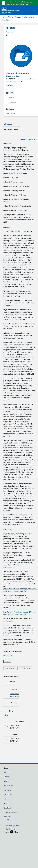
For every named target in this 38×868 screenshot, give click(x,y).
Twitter (10, 98)
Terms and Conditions (11, 812)
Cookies (7, 803)
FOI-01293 (7, 20)
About (6, 781)
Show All (7, 661)
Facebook (11, 103)
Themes (11, 17)
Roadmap (7, 808)
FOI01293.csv (8, 656)
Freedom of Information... (25, 17)
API (5, 799)
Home (4, 17)
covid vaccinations (25, 668)
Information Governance (15, 695)
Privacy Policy (9, 786)
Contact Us (8, 790)
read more (10, 85)
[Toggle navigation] (35, 10)
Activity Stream (11, 130)
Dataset (8, 124)
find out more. (24, 4)
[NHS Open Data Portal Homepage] (11, 10)
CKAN (17, 826)
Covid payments (10, 668)
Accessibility (8, 794)
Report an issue (28, 140)
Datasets (7, 772)
